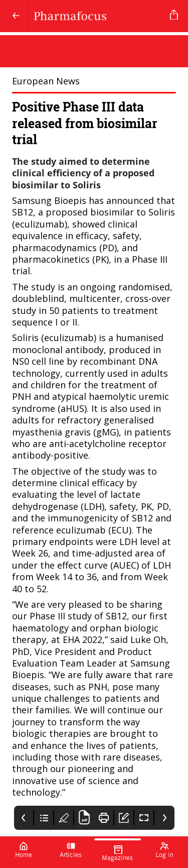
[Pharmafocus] (97, 16)
